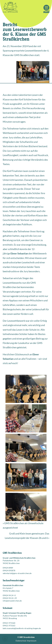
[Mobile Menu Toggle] (46, 8)
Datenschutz (21, 641)
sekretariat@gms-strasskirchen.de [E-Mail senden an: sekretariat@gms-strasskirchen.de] (17, 573)
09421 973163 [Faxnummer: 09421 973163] (9, 626)
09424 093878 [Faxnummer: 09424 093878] (9, 570)
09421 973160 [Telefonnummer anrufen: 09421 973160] (9, 623)
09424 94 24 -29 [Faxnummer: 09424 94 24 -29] (10, 598)
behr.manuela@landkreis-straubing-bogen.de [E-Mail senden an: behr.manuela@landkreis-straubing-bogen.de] (22, 628)
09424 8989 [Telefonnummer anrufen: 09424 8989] (8, 568)
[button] (5, 639)
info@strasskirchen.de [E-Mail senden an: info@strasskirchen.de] (12, 601)
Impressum (32, 641)
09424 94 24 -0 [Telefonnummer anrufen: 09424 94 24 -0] (9, 595)
